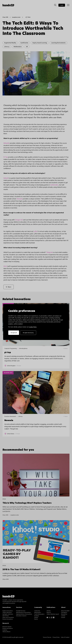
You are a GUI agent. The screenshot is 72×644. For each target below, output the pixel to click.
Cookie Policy (33, 327)
